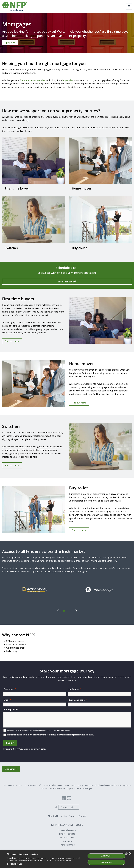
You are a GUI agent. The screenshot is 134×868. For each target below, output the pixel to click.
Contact (82, 816)
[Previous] (58, 611)
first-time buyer (28, 80)
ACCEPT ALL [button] (106, 856)
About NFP (53, 816)
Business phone (77, 700)
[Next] (76, 611)
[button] (45, 864)
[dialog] (67, 859)
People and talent (67, 837)
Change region (68, 807)
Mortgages (67, 841)
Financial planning (67, 845)
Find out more (12, 341)
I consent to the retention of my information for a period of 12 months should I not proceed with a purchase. (51, 735)
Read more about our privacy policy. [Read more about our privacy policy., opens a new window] (57, 861)
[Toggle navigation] (129, 7)
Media (64, 816)
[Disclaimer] (11, 769)
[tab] (64, 611)
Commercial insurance (67, 830)
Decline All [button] (106, 862)
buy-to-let (68, 80)
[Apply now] (10, 42)
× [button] (130, 854)
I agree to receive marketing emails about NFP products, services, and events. (39, 730)
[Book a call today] (67, 282)
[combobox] (126, 854)
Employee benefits (67, 834)
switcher (42, 80)
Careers (73, 816)
